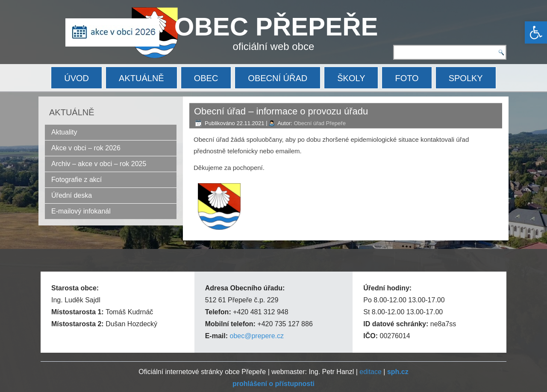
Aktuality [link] (64, 132)
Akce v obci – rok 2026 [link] (86, 148)
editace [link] (371, 372)
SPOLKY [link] (466, 78)
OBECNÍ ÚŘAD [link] (278, 78)
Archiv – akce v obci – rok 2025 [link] (99, 164)
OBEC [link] (206, 78)
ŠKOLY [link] (351, 78)
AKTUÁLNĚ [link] (141, 78)
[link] (536, 32)
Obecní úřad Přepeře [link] (319, 123)
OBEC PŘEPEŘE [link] (276, 27)
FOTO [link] (407, 78)
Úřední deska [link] (72, 195)
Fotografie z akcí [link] (76, 180)
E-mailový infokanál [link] (81, 211)
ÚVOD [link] (76, 78)
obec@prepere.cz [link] (257, 336)
